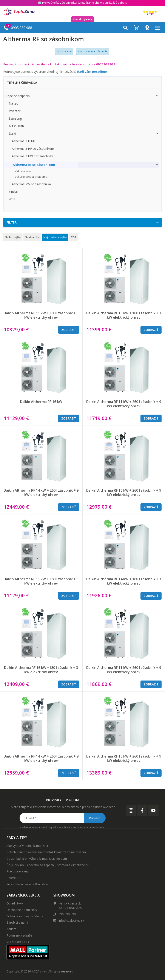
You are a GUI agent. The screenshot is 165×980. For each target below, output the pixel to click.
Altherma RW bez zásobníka (31, 184)
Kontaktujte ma (82, 19)
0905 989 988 (68, 914)
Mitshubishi (17, 126)
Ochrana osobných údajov (25, 916)
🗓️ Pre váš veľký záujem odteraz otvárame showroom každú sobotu (83, 3)
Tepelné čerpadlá (18, 96)
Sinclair (14, 192)
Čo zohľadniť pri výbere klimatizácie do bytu (37, 859)
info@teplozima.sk (71, 921)
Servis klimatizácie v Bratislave (28, 884)
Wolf (12, 199)
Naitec (13, 103)
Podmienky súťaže (19, 935)
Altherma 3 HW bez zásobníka (33, 156)
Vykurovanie (64, 51)
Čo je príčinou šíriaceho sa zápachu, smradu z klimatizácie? (47, 865)
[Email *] (62, 818)
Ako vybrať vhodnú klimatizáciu (28, 846)
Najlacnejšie (13, 237)
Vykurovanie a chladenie (93, 51)
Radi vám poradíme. (92, 72)
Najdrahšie (32, 237)
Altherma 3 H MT (24, 141)
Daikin (13, 133)
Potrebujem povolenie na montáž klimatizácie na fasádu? (46, 852)
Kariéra (11, 929)
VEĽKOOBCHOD (18, 942)
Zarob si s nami (17, 922)
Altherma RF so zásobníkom (34, 165)
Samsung (15, 118)
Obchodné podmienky (22, 910)
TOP (74, 237)
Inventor (15, 111)
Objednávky (15, 903)
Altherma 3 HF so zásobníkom (33, 149)
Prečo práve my (17, 871)
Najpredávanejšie (55, 237)
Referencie (14, 878)
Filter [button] (12, 222)
